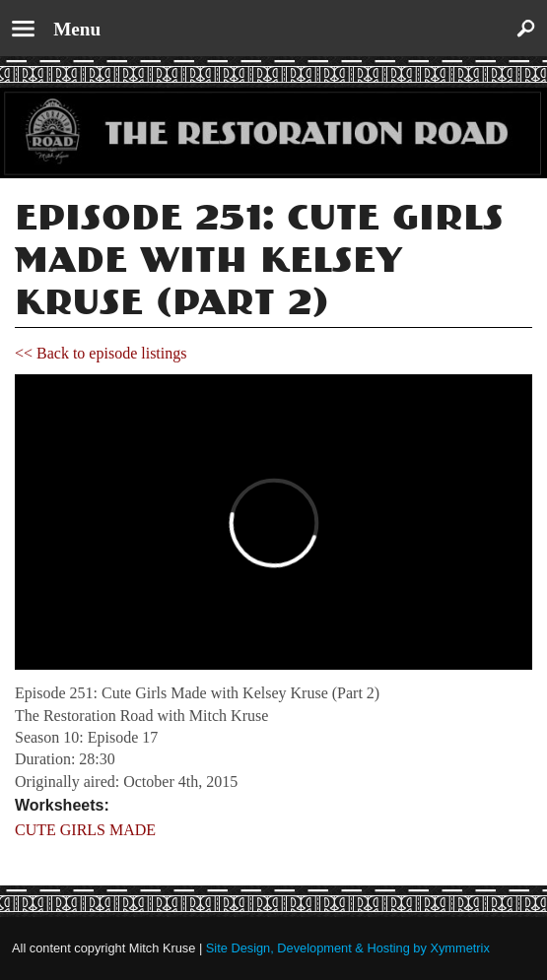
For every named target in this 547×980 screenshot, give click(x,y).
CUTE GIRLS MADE (85, 830)
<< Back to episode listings (101, 353)
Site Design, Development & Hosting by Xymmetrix (348, 948)
